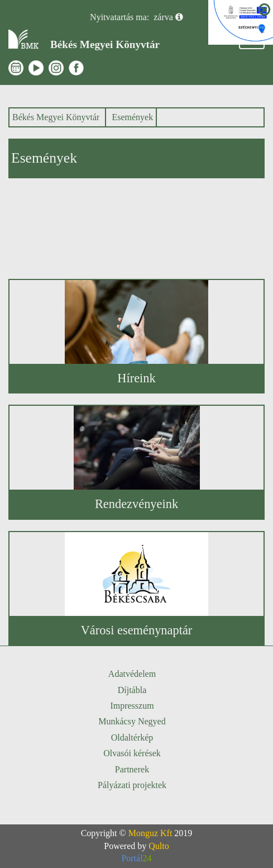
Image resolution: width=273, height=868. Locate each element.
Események (132, 117)
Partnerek (132, 769)
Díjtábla (132, 690)
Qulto (159, 846)
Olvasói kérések (132, 753)
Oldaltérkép (132, 737)
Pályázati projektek (132, 785)
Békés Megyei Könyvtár (56, 117)
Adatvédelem (132, 674)
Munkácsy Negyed (132, 721)
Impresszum (132, 706)
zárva (163, 17)
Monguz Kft (150, 833)
